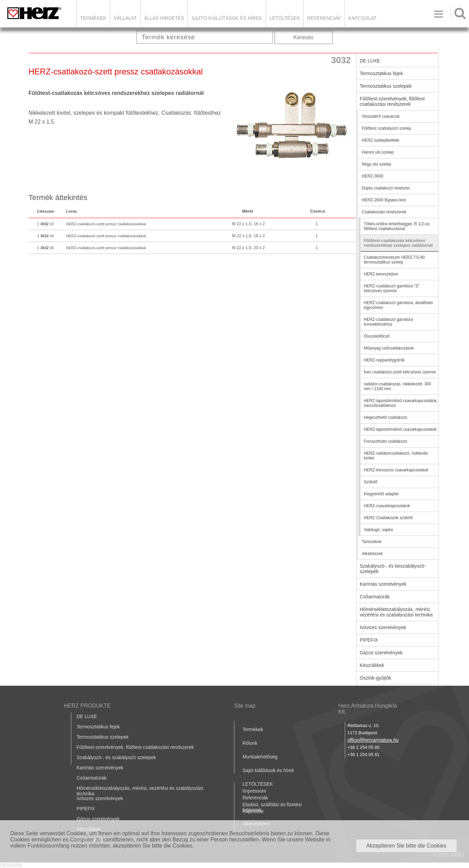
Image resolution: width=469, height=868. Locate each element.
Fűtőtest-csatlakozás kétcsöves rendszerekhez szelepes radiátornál (398, 243)
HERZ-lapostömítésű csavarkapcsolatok (400, 429)
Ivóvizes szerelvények (383, 627)
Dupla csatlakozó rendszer (386, 188)
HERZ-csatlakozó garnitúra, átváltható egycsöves (399, 305)
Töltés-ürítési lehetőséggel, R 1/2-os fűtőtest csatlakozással (397, 226)
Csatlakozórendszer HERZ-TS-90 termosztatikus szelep (394, 260)
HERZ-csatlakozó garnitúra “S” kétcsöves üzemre (392, 288)
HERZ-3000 (373, 176)
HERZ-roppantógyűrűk (384, 360)
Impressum (254, 791)
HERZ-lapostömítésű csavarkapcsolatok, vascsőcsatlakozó (401, 403)
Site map (245, 706)
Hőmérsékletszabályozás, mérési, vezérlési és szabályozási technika (396, 612)
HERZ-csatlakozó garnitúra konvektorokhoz (389, 322)
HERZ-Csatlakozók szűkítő (388, 518)
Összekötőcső (377, 336)
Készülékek (372, 665)
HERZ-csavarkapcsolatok (387, 506)
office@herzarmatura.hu (373, 740)
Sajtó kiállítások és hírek (227, 18)
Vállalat (125, 18)
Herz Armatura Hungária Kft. (368, 709)
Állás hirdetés (164, 18)
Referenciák (324, 18)
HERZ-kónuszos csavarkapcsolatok (396, 470)
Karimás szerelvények (383, 584)
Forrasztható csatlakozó (386, 441)
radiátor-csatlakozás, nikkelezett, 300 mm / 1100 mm (398, 386)
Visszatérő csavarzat (381, 116)
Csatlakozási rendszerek (384, 212)
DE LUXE (370, 61)
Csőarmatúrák (375, 597)
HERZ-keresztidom (381, 274)
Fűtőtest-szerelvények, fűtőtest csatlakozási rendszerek (392, 101)
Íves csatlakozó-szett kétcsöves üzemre (400, 372)
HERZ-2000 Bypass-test (384, 200)
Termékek (93, 18)
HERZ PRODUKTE (87, 706)
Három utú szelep (378, 152)
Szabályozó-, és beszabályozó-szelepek (393, 569)
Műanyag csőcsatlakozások (389, 348)
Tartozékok (372, 542)
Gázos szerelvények (381, 653)
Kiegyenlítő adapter (382, 494)
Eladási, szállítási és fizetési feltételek (272, 807)
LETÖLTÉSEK (285, 18)
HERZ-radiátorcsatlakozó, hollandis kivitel (396, 456)
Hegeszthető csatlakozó (386, 417)
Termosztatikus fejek (382, 73)
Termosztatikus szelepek (386, 86)
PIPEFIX (369, 640)
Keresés (303, 37)
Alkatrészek (372, 554)
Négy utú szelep (377, 164)
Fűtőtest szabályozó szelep (387, 128)
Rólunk (250, 743)
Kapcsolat (362, 18)
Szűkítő (371, 482)
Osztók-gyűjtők (376, 678)
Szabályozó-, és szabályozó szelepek (116, 757)
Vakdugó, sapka (378, 530)
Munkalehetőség (260, 757)
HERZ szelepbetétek (381, 140)
